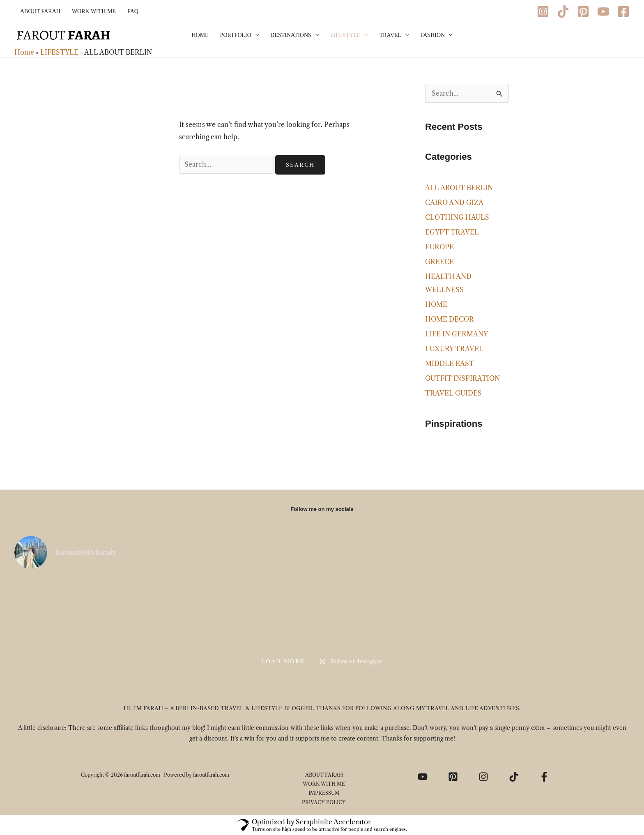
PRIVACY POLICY (324, 802)
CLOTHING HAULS (457, 217)
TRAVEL (394, 35)
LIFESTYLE (349, 35)
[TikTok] (563, 12)
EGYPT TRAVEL (452, 232)
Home (24, 52)
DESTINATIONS (294, 35)
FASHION (437, 35)
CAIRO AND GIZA (454, 202)
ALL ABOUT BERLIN (459, 188)
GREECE (439, 262)
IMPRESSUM (324, 793)
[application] (255, 35)
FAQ (133, 11)
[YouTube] (603, 12)
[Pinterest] (583, 12)
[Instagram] (543, 12)
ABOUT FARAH (40, 11)
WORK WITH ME (94, 11)
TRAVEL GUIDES (453, 393)
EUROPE (439, 247)
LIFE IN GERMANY (457, 334)
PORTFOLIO (240, 35)
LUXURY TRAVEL (454, 349)
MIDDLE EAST (450, 363)
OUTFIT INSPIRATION (462, 378)
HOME (200, 35)
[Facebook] (623, 12)
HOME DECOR (450, 319)
